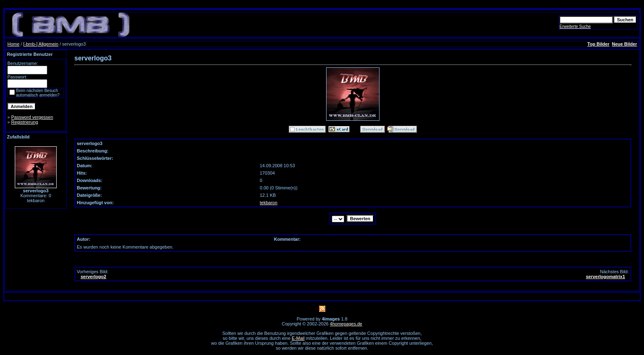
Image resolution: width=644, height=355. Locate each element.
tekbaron (269, 203)
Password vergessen (32, 117)
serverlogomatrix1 (605, 277)
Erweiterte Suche (575, 27)
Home (13, 44)
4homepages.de (346, 324)
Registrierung (24, 122)
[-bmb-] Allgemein (41, 44)
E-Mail (298, 338)
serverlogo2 (93, 277)
